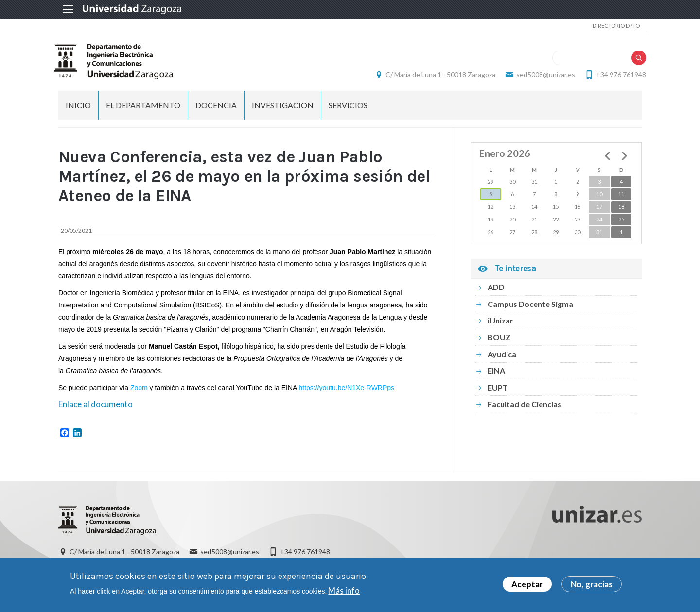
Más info (344, 590)
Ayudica (502, 356)
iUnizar (500, 322)
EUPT (498, 389)
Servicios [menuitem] (348, 107)
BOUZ (499, 339)
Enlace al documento (96, 406)
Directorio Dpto (612, 25)
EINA (496, 372)
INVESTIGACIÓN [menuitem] (283, 107)
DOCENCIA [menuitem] (216, 107)
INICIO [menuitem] (78, 107)
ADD (496, 289)
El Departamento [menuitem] (143, 107)
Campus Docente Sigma (530, 305)
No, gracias (592, 584)
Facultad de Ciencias (525, 406)
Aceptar (527, 584)
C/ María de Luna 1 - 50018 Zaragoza (436, 76)
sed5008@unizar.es (541, 76)
